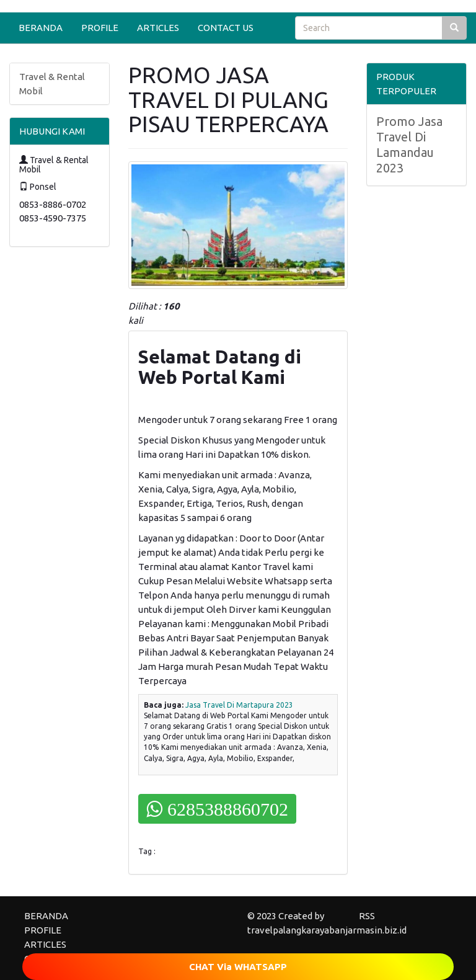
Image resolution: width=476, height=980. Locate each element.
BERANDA (41, 28)
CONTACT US (226, 28)
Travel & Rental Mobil (52, 84)
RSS (367, 916)
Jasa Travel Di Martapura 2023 (239, 705)
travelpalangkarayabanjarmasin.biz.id (327, 930)
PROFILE (100, 28)
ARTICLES (158, 28)
